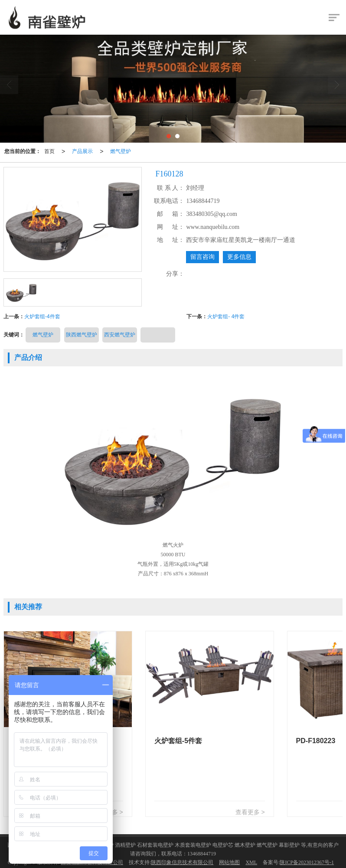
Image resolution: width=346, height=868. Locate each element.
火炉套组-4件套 (42, 317)
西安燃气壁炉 (120, 335)
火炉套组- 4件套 (226, 317)
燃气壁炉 (121, 151)
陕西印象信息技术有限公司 (182, 862)
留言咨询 (202, 257)
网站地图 (229, 862)
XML (251, 862)
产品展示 (82, 151)
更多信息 (239, 257)
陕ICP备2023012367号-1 (307, 862)
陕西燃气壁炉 (82, 335)
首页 (49, 151)
